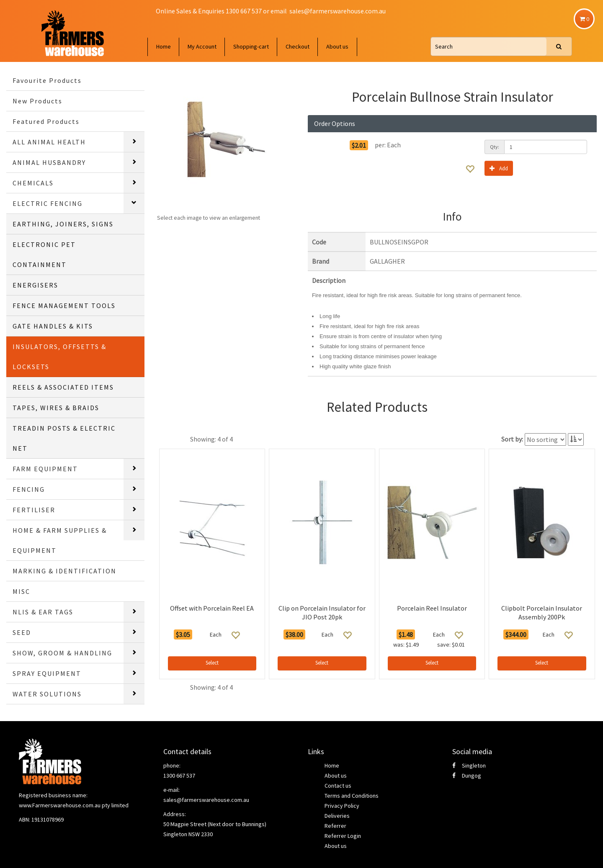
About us (337, 46)
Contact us (338, 786)
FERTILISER (34, 510)
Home (164, 46)
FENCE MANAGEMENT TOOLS (64, 306)
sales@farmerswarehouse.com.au (338, 11)
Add (499, 168)
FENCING (29, 489)
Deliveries (337, 816)
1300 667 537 (179, 776)
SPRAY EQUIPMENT (47, 673)
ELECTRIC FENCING (48, 203)
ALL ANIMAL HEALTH (49, 142)
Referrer (335, 826)
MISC (21, 591)
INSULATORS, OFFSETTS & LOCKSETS (59, 357)
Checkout (298, 46)
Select (212, 663)
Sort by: (512, 439)
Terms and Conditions (352, 796)
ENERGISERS (35, 285)
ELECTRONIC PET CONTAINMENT (44, 254)
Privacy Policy (342, 806)
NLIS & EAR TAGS (43, 612)
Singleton (469, 765)
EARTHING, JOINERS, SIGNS (63, 224)
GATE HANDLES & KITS (53, 326)
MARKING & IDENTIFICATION (64, 571)
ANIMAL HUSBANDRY (49, 162)
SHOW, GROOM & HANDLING (62, 653)
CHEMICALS (33, 183)
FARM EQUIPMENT (45, 469)
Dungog (467, 776)
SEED (22, 632)
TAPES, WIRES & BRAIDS (56, 408)
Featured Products (46, 121)
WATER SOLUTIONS (47, 694)
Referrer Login (343, 836)
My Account (202, 46)
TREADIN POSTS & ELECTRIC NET (64, 438)
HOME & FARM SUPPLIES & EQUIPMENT (60, 540)
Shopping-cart (251, 46)
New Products (37, 101)
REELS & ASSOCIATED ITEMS (63, 387)
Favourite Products (47, 80)
